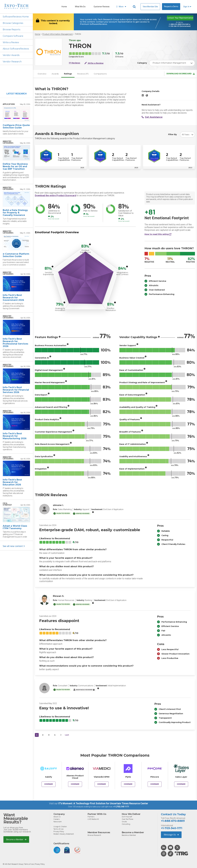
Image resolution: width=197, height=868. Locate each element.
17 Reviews (74, 63)
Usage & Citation (60, 827)
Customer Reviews (102, 7)
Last (67, 735)
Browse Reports (11, 30)
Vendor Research (12, 62)
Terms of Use (58, 829)
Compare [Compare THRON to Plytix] (128, 784)
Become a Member (16, 839)
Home (64, 7)
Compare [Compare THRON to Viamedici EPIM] (102, 784)
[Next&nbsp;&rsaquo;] (61, 735)
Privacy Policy (59, 831)
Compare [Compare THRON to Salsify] (49, 784)
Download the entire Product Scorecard (56, 196)
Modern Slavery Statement (64, 834)
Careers (57, 819)
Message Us (171, 835)
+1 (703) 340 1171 (121, 807)
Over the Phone (127, 819)
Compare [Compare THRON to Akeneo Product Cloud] (75, 784)
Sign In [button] (187, 7)
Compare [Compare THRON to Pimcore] (155, 784)
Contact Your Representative (180, 18)
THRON (78, 34)
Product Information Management (58, 34)
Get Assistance (152, 117)
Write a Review (11, 42)
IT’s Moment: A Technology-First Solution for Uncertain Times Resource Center (103, 804)
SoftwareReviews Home (16, 17)
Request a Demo (171, 7)
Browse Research (94, 835)
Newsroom (58, 822)
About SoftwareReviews (16, 49)
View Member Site (150, 7)
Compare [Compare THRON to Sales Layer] (181, 784)
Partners (91, 817)
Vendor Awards (11, 55)
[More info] (90, 245)
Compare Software (13, 36)
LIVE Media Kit (93, 819)
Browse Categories (13, 23)
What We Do (80, 7)
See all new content (14, 546)
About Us (57, 817)
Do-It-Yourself (127, 817)
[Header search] (135, 7)
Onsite (124, 822)
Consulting (126, 824)
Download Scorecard (181, 74)
